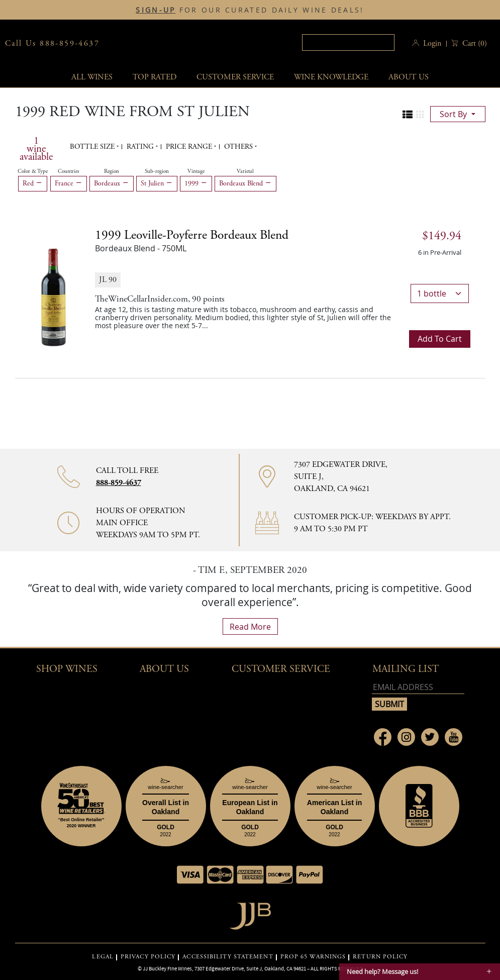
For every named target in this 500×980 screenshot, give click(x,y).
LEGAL (103, 957)
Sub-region (157, 171)
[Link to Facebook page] (383, 737)
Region (112, 171)
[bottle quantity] (440, 293)
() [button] (474, 43)
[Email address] (418, 687)
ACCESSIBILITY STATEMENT (228, 957)
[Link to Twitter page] (430, 737)
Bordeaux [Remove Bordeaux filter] (112, 183)
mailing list (406, 669)
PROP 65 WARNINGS (313, 957)
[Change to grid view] (420, 115)
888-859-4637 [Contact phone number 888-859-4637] (119, 483)
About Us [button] (409, 77)
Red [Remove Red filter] (33, 183)
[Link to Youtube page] (454, 737)
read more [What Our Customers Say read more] (250, 627)
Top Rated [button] (155, 77)
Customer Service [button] (281, 669)
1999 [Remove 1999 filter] (196, 183)
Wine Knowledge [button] (331, 77)
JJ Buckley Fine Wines (167, 968)
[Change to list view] (408, 115)
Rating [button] (141, 147)
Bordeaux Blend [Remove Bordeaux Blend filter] (245, 183)
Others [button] (239, 147)
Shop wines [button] (67, 669)
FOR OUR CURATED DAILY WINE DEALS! (250, 10)
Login (432, 43)
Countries (69, 171)
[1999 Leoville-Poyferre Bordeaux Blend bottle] (54, 288)
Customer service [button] (235, 77)
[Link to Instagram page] (406, 737)
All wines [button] (92, 77)
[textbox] (348, 42)
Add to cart (440, 339)
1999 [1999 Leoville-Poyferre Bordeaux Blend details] (192, 235)
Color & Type (33, 171)
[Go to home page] (250, 913)
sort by (454, 114)
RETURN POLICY (380, 957)
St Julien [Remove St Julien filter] (157, 183)
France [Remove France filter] (69, 183)
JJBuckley (186, 43)
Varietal (245, 171)
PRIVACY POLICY (148, 957)
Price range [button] (190, 147)
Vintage (196, 171)
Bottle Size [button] (93, 147)
